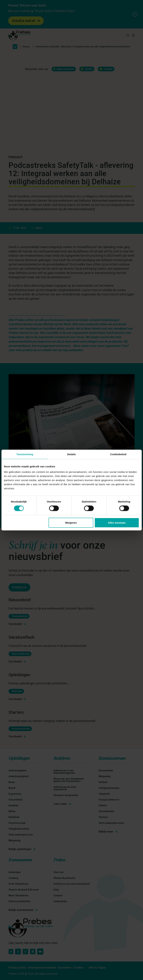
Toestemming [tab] (25, 454)
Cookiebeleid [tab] (118, 454)
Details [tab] (72, 454)
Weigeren (71, 522)
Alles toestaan (117, 522)
